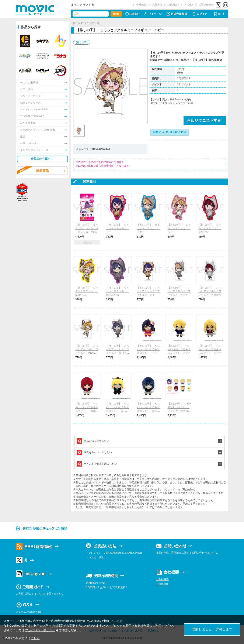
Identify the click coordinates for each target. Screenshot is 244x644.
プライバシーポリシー (40, 630)
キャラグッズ (92, 23)
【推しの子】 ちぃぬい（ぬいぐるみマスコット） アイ (148, 349)
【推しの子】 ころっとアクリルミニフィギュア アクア (179, 291)
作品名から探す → (42, 159)
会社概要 (141, 5)
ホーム (76, 23)
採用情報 (157, 5)
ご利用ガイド (175, 5)
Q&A (190, 5)
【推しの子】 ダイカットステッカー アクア (148, 228)
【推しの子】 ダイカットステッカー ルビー (179, 228)
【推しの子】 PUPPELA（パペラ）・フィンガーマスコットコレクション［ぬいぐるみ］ (179, 411)
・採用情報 (162, 584)
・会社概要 (162, 579)
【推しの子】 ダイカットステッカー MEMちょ (87, 291)
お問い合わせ (206, 5)
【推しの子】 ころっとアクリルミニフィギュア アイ (148, 291)
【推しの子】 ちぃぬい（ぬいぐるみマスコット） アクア (179, 349)
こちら (35, 638)
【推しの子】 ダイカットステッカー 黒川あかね (118, 291)
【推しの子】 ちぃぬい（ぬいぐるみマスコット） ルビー (210, 349)
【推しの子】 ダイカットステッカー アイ (118, 228)
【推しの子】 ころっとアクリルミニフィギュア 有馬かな (210, 291)
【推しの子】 (82, 42)
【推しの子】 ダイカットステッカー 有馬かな (210, 228)
